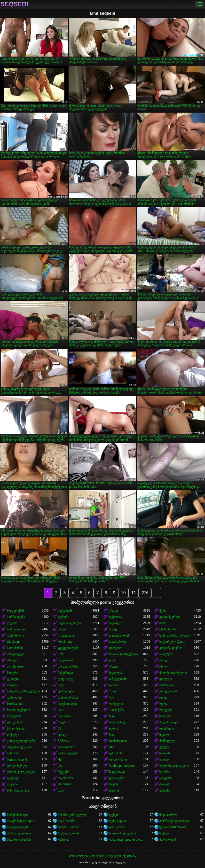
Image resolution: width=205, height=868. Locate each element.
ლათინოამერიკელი (174, 766)
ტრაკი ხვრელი (18, 766)
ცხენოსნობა (168, 629)
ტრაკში (165, 784)
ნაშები (62, 629)
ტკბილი (13, 679)
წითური (13, 673)
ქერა (163, 611)
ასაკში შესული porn (21, 821)
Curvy (112, 691)
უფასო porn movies (173, 827)
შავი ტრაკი (117, 772)
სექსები (114, 815)
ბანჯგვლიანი (118, 679)
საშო (163, 623)
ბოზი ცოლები (68, 753)
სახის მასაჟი (117, 722)
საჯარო (165, 772)
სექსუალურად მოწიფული (177, 636)
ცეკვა (163, 698)
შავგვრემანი (16, 611)
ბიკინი (164, 760)
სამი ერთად (16, 629)
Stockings (14, 642)
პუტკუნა (64, 772)
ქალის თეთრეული (173, 673)
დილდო (165, 679)
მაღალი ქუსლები (20, 747)
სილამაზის (15, 648)
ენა (60, 766)
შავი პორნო (168, 815)
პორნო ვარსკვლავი (123, 654)
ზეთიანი (165, 753)
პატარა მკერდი (69, 623)
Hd (60, 760)
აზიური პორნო (69, 827)
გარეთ (164, 660)
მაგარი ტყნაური (19, 840)
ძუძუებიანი (66, 611)
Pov (111, 698)
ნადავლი (115, 623)
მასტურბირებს (119, 636)
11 (134, 593)
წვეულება (116, 673)
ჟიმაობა (64, 840)
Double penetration (121, 766)
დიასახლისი (118, 741)
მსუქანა (114, 784)
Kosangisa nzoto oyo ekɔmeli (126, 840)
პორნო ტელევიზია (122, 833)
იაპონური (166, 685)
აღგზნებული (16, 667)
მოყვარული (16, 654)
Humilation (65, 784)
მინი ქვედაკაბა (18, 791)
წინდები (114, 791)
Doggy (113, 629)
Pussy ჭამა (116, 710)
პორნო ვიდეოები (20, 833)
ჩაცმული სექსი (18, 760)
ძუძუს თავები (67, 704)
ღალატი (13, 778)
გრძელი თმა (169, 691)
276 (145, 593)
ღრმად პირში (68, 667)
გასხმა (113, 685)
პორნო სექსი (169, 840)
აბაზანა (165, 791)
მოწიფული (167, 741)
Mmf (111, 747)
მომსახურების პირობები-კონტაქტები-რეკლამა (102, 856)
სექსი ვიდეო (117, 821)
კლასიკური (117, 778)
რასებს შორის (68, 698)
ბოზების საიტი (17, 815)
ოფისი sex (65, 778)
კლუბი (164, 747)
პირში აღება (16, 617)
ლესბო (12, 623)
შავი (61, 685)
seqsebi (14, 4)
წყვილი (165, 735)
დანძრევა (167, 729)
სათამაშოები (118, 642)
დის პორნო (117, 827)
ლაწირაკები (67, 636)
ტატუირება (66, 691)
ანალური (166, 654)
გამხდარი (14, 698)
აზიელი (13, 660)
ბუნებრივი (65, 673)
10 (123, 593)
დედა (163, 704)
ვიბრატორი (66, 747)
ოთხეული (116, 704)
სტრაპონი (116, 753)
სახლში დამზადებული (23, 691)
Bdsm (112, 735)
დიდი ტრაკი (118, 760)
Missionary (65, 642)
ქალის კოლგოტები (21, 772)
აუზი (61, 791)
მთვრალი (14, 704)
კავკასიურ (65, 660)
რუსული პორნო (69, 833)
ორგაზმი (166, 778)
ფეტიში (12, 784)
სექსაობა (115, 617)
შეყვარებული (169, 722)
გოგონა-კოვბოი (171, 648)
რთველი (166, 710)
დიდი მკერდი (169, 617)
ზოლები (165, 716)
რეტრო (63, 722)
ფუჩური (64, 617)
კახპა (112, 660)
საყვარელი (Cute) (172, 642)
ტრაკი (113, 611)
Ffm (61, 654)
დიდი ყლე (66, 679)
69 (60, 729)
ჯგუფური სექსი (69, 648)
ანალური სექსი (18, 827)
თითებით (115, 648)
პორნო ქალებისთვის (175, 821)
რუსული (13, 735)
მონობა (63, 741)
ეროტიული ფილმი (21, 741)
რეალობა (14, 716)
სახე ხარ (13, 753)
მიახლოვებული (18, 710)
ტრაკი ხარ (15, 722)
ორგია (12, 685)
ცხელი (164, 667)
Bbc (61, 710)
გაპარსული (15, 636)
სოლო (113, 729)
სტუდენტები (16, 729)
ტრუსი (113, 667)
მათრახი (64, 716)
